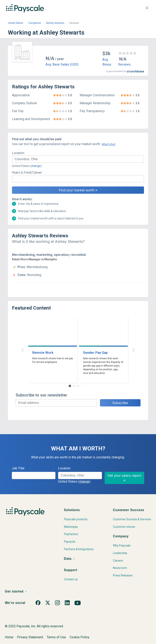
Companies (35, 23)
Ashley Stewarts (55, 23)
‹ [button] (23, 349)
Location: (18, 153)
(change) (36, 166)
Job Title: (18, 468)
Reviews (124, 64)
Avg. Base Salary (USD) (62, 64)
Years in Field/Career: (27, 172)
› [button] (133, 349)
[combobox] (78, 159)
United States (16, 23)
